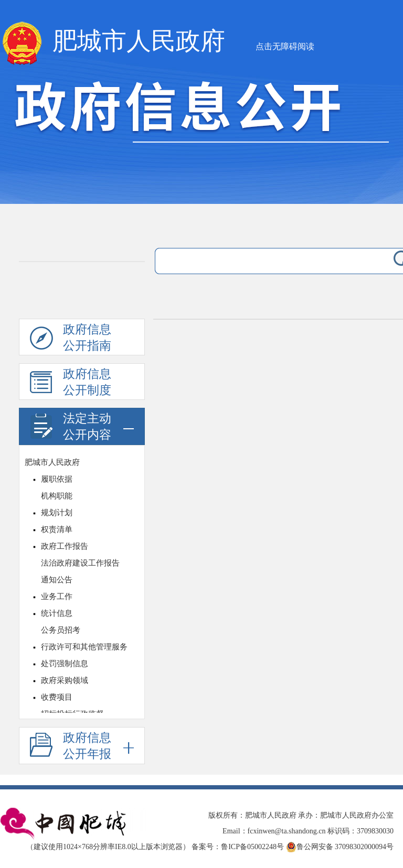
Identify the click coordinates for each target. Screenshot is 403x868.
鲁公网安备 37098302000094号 (340, 847)
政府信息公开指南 (71, 339)
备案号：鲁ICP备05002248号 (238, 847)
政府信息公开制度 (71, 384)
